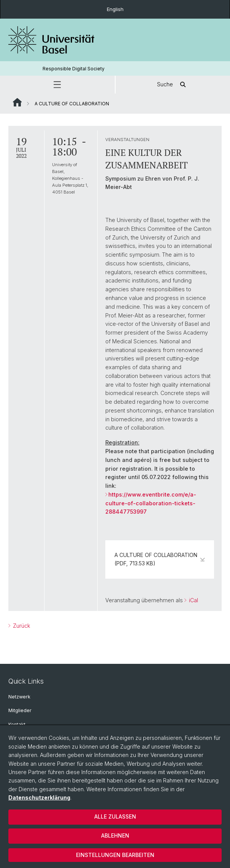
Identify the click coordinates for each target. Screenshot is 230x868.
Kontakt (17, 724)
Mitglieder (20, 710)
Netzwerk (19, 697)
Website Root (17, 102)
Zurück (21, 626)
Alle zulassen (115, 816)
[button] (57, 85)
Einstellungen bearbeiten (115, 855)
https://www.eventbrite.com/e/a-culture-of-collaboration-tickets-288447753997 (151, 503)
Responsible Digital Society (74, 69)
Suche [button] (173, 85)
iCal (193, 600)
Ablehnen (115, 835)
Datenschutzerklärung (39, 797)
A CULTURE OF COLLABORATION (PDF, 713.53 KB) (160, 559)
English (115, 9)
